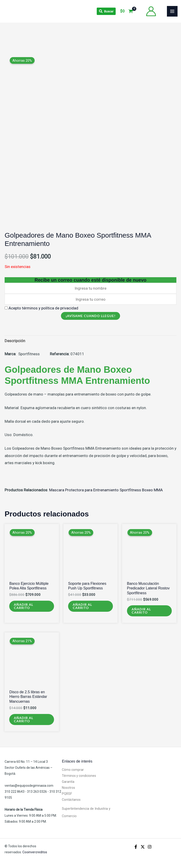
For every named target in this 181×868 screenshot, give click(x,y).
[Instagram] (150, 847)
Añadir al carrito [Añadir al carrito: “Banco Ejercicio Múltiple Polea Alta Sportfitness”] (24, 606)
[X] (143, 847)
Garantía (68, 782)
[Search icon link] (106, 11)
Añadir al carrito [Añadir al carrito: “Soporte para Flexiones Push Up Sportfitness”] (82, 606)
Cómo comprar (73, 770)
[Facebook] (136, 847)
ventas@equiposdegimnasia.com (29, 786)
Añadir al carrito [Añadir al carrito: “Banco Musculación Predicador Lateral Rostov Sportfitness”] (141, 611)
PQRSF (67, 794)
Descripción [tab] (15, 341)
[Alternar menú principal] (172, 11)
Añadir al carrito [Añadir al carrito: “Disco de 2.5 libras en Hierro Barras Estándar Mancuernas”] (24, 719)
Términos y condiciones (79, 776)
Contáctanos (71, 800)
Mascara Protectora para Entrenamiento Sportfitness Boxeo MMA (106, 490)
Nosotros (68, 788)
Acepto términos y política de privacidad (43, 308)
